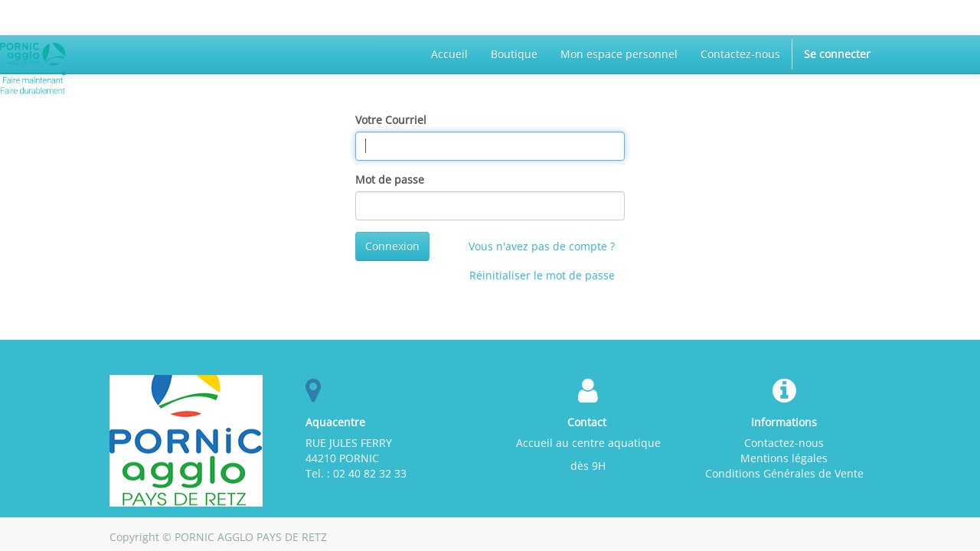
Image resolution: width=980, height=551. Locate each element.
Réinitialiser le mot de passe (542, 275)
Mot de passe (390, 179)
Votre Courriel (391, 120)
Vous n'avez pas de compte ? (542, 246)
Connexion (392, 246)
